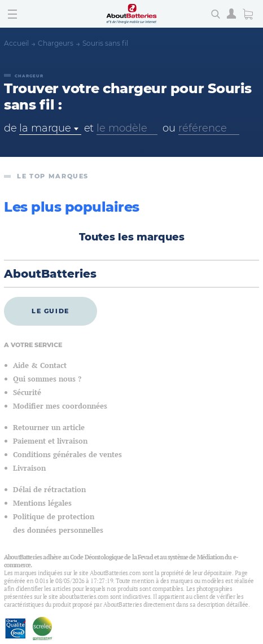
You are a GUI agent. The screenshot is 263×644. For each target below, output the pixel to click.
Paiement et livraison (50, 441)
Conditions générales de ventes (67, 455)
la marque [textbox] (45, 128)
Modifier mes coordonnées (60, 406)
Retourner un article (49, 428)
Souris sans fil (105, 43)
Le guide (51, 311)
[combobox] (50, 128)
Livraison (29, 468)
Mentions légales (42, 503)
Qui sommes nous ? (47, 379)
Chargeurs (56, 43)
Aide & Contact (40, 365)
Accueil (16, 43)
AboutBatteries (50, 274)
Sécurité (27, 393)
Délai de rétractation (49, 490)
